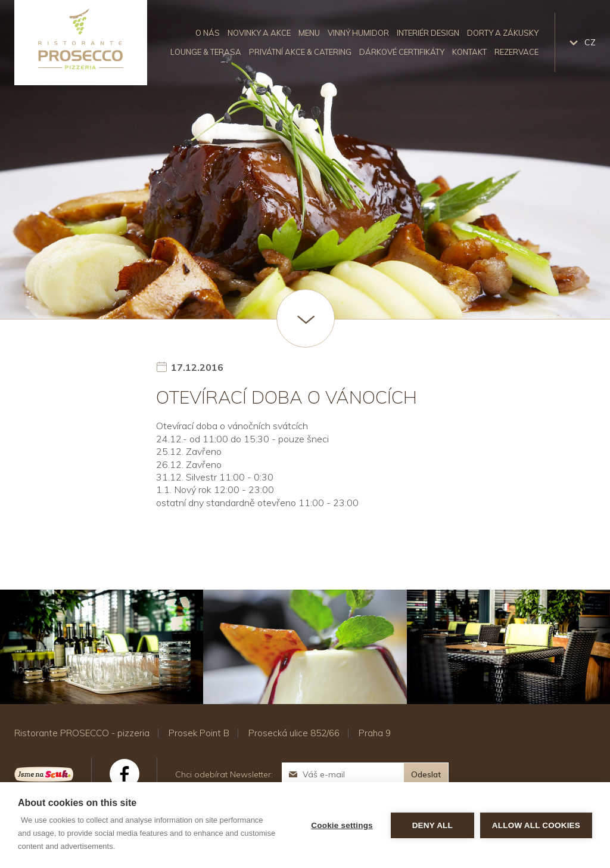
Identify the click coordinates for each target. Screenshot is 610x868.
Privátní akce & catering (300, 52)
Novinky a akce (259, 33)
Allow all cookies (536, 825)
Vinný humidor (358, 33)
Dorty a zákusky (503, 33)
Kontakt (469, 52)
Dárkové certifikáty (402, 52)
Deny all (432, 825)
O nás (208, 33)
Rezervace (516, 52)
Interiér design (428, 33)
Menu (309, 33)
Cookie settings (342, 825)
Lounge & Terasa (206, 52)
